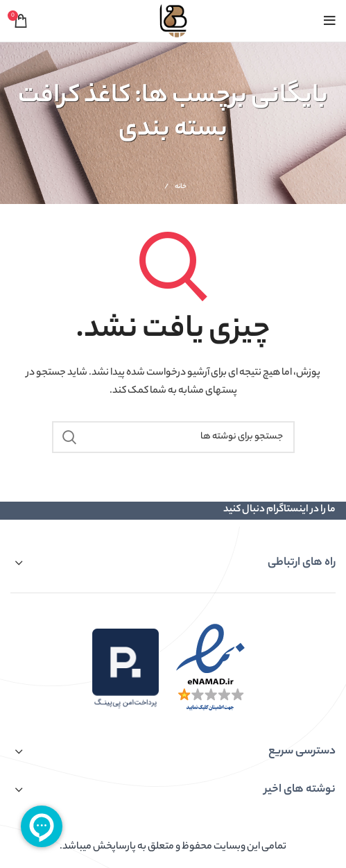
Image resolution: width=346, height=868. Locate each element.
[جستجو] (173, 437)
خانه (181, 187)
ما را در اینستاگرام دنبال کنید (279, 510)
